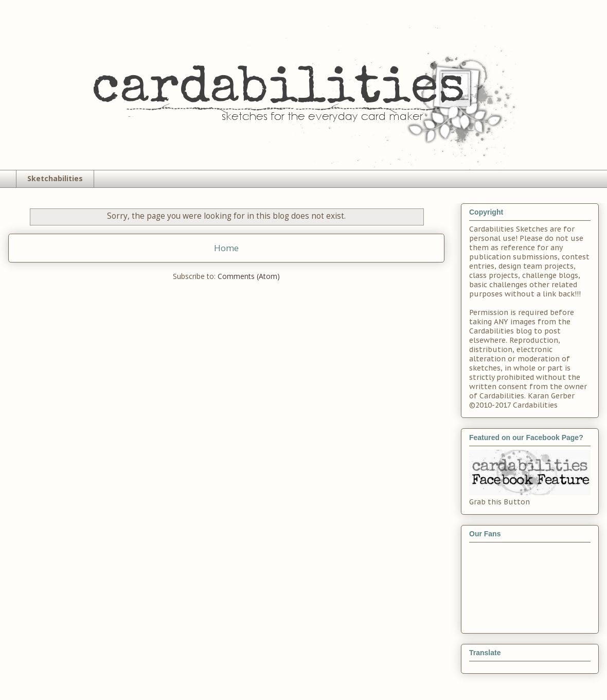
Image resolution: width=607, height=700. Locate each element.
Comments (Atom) (249, 276)
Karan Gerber (551, 396)
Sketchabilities (55, 178)
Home (226, 248)
